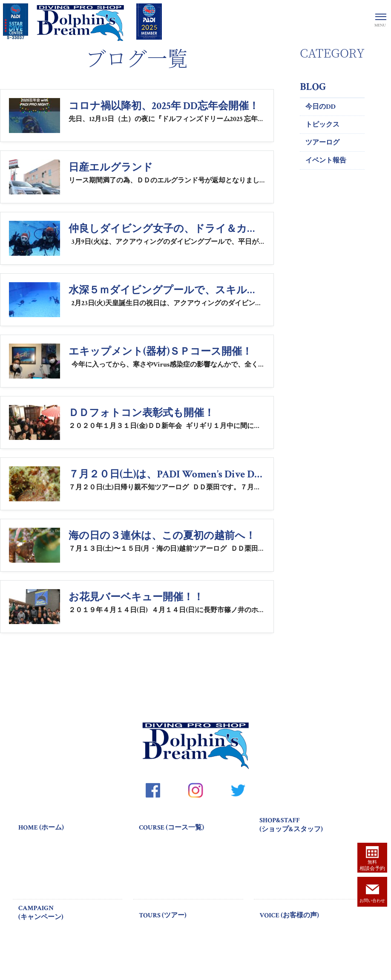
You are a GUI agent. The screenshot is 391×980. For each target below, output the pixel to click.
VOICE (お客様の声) (289, 915)
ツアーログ (322, 143)
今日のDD (321, 107)
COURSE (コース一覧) (171, 828)
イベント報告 (326, 160)
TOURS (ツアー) (162, 915)
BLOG (313, 87)
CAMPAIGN (70, 913)
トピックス (322, 125)
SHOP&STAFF (311, 825)
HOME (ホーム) (41, 828)
